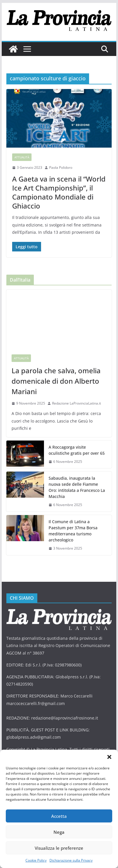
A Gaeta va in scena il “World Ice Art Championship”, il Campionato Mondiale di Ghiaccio (59, 192)
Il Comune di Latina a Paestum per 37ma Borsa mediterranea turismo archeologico (73, 531)
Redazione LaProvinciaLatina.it (76, 403)
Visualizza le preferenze (59, 848)
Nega (59, 832)
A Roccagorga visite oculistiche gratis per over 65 (77, 450)
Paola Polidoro (61, 167)
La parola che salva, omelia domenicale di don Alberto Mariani (56, 381)
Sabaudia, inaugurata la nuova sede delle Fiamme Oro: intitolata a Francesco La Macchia (77, 487)
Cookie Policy (36, 860)
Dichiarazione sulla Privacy (71, 860)
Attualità (22, 157)
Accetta (59, 816)
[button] (109, 757)
